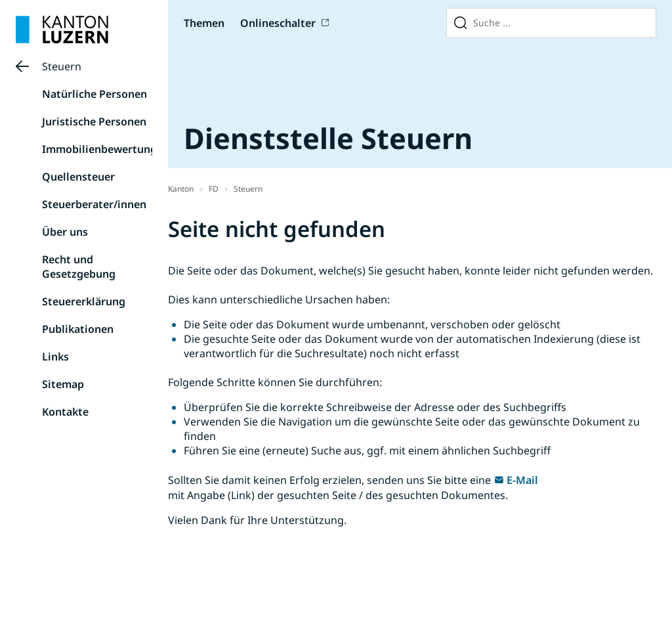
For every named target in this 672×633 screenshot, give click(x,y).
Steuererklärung (84, 301)
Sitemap (63, 384)
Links (55, 357)
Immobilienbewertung (99, 149)
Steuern (62, 66)
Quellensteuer (78, 177)
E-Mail (522, 480)
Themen (204, 23)
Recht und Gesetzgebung (79, 267)
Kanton (181, 189)
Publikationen (78, 329)
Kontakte (65, 412)
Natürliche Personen (94, 94)
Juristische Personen (94, 121)
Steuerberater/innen (94, 204)
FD (214, 189)
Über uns (65, 232)
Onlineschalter (278, 23)
